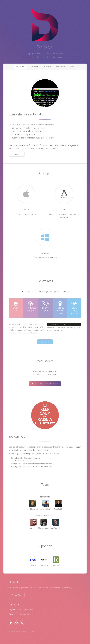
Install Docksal (62, 67)
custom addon (24, 467)
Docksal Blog (17, 595)
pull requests (21, 464)
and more (59, 331)
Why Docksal (19, 67)
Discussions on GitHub (26, 610)
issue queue (30, 461)
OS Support (33, 67)
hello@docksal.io (24, 614)
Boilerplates (47, 67)
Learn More (17, 154)
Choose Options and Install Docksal (45, 384)
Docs (74, 67)
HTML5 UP (31, 631)
